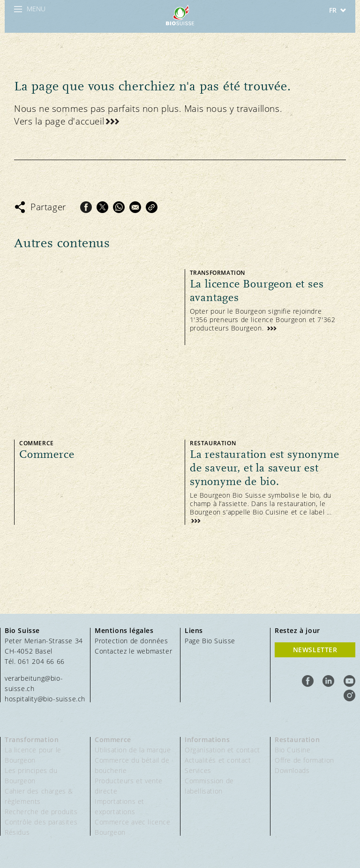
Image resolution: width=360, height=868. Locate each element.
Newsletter (315, 650)
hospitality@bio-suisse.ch (45, 699)
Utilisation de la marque (133, 750)
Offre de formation (304, 760)
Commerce (113, 739)
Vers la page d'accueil (59, 121)
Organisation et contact (222, 750)
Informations (207, 739)
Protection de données (131, 641)
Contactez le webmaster (133, 651)
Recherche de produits (41, 812)
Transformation (32, 739)
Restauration (297, 739)
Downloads (292, 770)
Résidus (17, 832)
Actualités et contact (218, 760)
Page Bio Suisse (210, 641)
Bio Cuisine (293, 750)
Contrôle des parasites (41, 822)
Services (198, 770)
